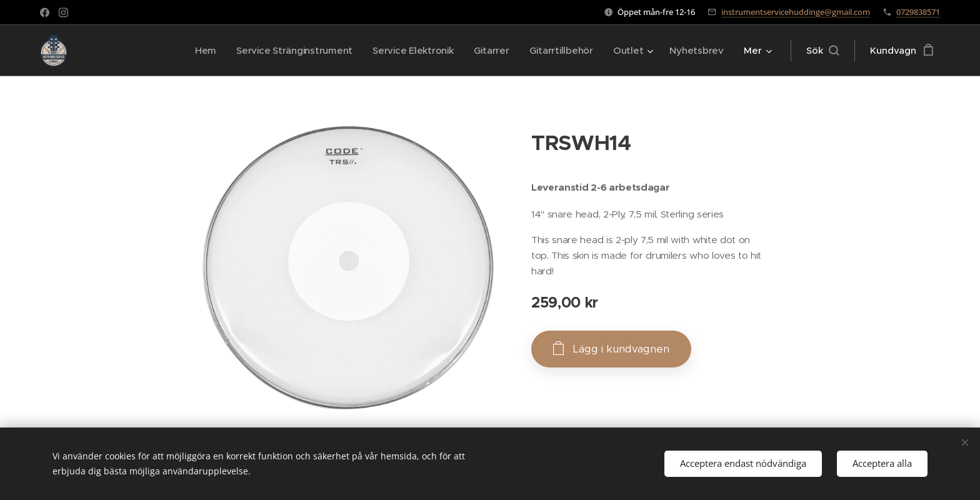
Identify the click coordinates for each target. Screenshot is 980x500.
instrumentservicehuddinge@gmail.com (796, 12)
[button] (822, 51)
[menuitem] (196, 51)
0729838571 (918, 12)
